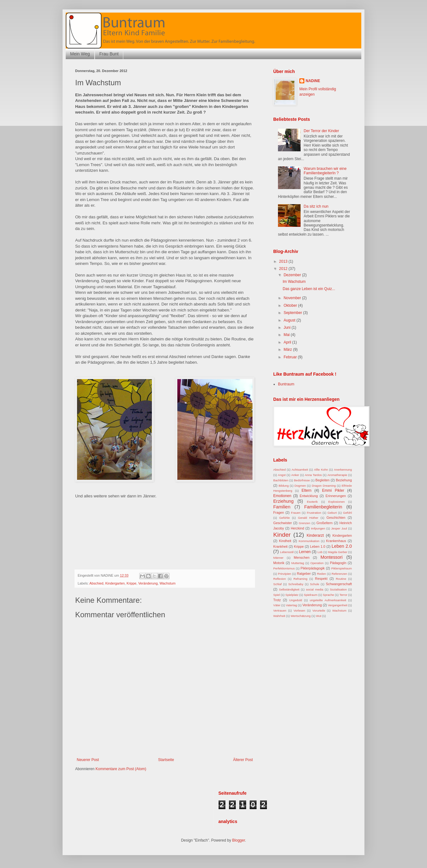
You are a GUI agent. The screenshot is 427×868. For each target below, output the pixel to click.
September (293, 313)
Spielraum (311, 595)
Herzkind (298, 528)
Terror (343, 595)
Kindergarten (115, 583)
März (288, 350)
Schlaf (277, 584)
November (293, 298)
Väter (277, 605)
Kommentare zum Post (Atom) (121, 769)
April (288, 342)
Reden (321, 574)
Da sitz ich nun (316, 206)
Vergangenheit (338, 605)
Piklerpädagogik (313, 568)
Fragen (279, 512)
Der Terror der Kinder (322, 131)
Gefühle (285, 518)
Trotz (277, 600)
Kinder (282, 535)
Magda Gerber (338, 552)
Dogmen (300, 486)
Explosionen (336, 502)
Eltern (306, 490)
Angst (282, 475)
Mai (287, 335)
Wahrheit (279, 616)
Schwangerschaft (339, 584)
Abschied (96, 583)
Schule (315, 584)
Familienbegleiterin (323, 507)
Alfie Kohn (321, 470)
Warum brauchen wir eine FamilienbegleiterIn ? (325, 171)
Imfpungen (318, 528)
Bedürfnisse (302, 480)
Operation (317, 563)
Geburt (332, 513)
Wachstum (168, 583)
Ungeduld (296, 600)
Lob (320, 552)
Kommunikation (309, 541)
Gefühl (347, 513)
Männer (278, 558)
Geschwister (283, 523)
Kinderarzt (315, 535)
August (290, 320)
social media (315, 589)
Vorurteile (319, 610)
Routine (341, 579)
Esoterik (312, 502)
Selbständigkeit (289, 589)
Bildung (284, 486)
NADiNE (313, 81)
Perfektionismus (284, 568)
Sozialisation (338, 589)
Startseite (166, 760)
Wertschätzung (301, 616)
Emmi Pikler (333, 490)
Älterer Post (243, 760)
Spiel (277, 595)
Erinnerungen (336, 496)
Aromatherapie (337, 475)
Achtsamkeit (300, 470)
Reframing (300, 579)
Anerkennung (343, 470)
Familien (282, 507)
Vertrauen (280, 610)
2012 (284, 269)
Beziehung (344, 480)
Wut (319, 616)
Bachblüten (281, 480)
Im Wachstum (294, 282)
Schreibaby (296, 584)
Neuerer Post (88, 760)
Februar (291, 357)
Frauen (296, 513)
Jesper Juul (339, 528)
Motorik (279, 563)
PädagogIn (338, 563)
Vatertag (291, 605)
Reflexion (280, 579)
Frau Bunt (109, 54)
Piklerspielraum (341, 568)
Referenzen (340, 574)
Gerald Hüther (308, 518)
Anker (295, 475)
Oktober (291, 305)
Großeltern (324, 523)
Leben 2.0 (342, 546)
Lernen (305, 552)
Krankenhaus (336, 541)
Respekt (321, 579)
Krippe (131, 583)
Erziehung (283, 501)
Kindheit (285, 541)
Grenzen (305, 523)
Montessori (331, 557)
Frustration (314, 513)
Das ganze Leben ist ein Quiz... (309, 289)
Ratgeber (304, 574)
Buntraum (286, 384)
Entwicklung (309, 496)
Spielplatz (292, 595)
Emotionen (282, 496)
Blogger (238, 840)
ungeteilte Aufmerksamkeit (328, 600)
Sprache (329, 595)
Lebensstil (287, 552)
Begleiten (322, 480)
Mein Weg (80, 54)
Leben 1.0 (318, 546)
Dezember (293, 275)
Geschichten (336, 518)
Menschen (302, 557)
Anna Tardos (313, 475)
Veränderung (148, 583)
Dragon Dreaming (324, 486)
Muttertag (298, 563)
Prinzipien (285, 574)
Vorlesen (299, 610)
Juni (288, 328)
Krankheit (280, 546)
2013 (284, 261)
